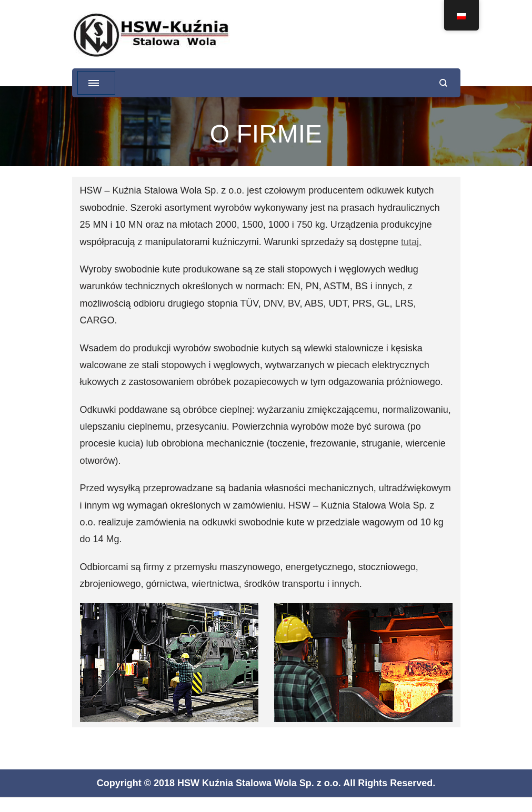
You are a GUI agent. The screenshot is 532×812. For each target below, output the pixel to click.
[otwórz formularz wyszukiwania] (443, 83)
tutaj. (411, 242)
